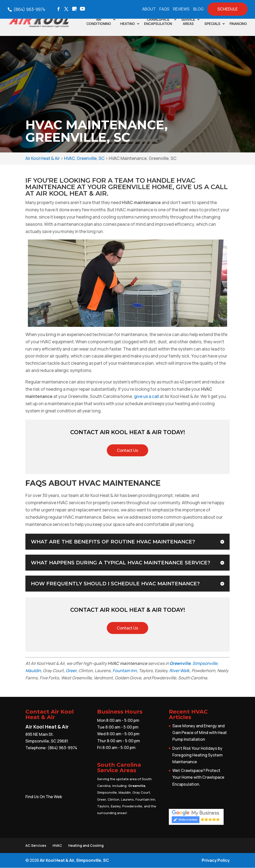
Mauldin (33, 671)
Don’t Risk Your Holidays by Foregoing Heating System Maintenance (197, 755)
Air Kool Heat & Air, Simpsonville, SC (74, 860)
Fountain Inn (125, 671)
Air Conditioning (99, 22)
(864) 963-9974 (29, 9)
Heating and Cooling (86, 845)
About (149, 9)
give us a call (146, 396)
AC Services (36, 845)
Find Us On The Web (44, 797)
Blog (198, 9)
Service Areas (188, 22)
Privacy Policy (216, 860)
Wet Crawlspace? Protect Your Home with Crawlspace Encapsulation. (198, 777)
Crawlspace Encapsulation (158, 22)
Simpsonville (205, 663)
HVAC (57, 845)
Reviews (181, 9)
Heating (128, 24)
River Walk (179, 671)
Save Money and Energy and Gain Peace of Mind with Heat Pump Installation (200, 733)
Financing (238, 24)
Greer (71, 671)
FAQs (164, 9)
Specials (212, 24)
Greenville (180, 663)
